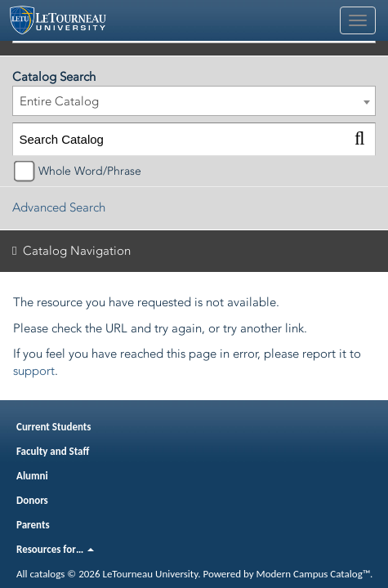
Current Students (54, 427)
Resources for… (55, 549)
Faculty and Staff (53, 451)
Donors (32, 500)
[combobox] (194, 101)
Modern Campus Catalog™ (313, 574)
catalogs (47, 574)
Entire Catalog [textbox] (59, 101)
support (34, 371)
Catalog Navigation (77, 251)
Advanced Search (59, 207)
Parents (33, 525)
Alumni (32, 476)
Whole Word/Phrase (90, 171)
